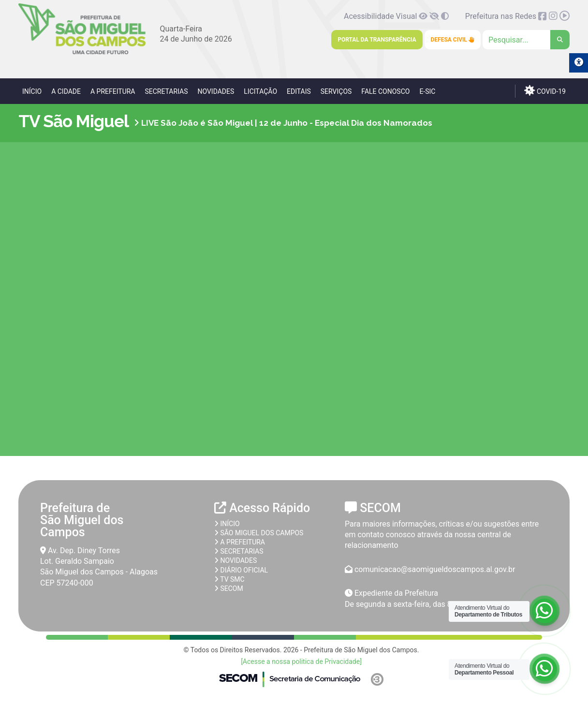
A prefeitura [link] (240, 542)
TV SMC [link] (229, 579)
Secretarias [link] (166, 91)
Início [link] (32, 91)
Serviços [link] (336, 91)
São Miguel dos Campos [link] (259, 533)
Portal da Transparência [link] (377, 40)
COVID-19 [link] (545, 90)
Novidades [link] (216, 91)
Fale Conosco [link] (385, 91)
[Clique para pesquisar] (526, 40)
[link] (82, 52)
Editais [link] (299, 91)
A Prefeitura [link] (113, 91)
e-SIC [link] (427, 91)
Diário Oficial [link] (241, 570)
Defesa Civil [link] (453, 40)
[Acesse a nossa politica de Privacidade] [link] (301, 661)
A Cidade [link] (66, 91)
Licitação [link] (260, 91)
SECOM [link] (229, 588)
